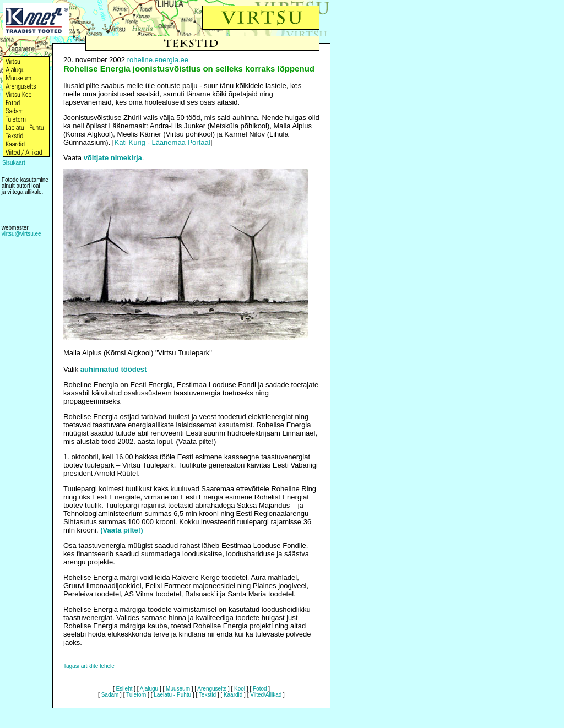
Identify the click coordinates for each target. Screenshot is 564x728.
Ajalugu (149, 689)
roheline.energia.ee (158, 60)
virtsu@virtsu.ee (21, 234)
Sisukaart (14, 163)
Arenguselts (212, 689)
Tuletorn (136, 695)
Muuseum (178, 689)
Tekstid (207, 695)
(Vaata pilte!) (121, 530)
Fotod (260, 689)
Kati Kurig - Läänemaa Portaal (162, 142)
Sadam (110, 695)
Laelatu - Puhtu (172, 695)
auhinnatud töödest (114, 369)
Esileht (124, 689)
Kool (240, 689)
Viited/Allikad (266, 695)
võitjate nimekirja (113, 158)
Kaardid (233, 695)
